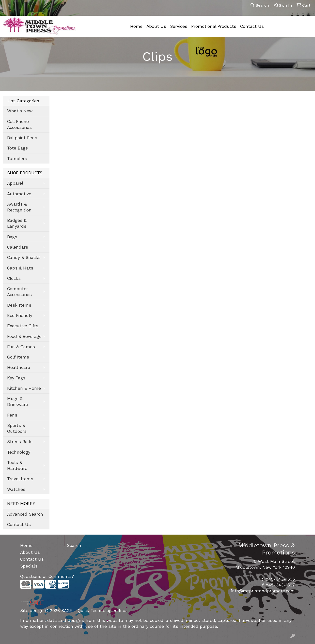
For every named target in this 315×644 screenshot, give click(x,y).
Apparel (15, 183)
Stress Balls (20, 442)
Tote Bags (17, 148)
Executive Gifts (23, 326)
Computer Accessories (19, 292)
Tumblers (17, 159)
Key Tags (16, 378)
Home (136, 26)
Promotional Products (214, 26)
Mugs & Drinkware (18, 402)
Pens (12, 415)
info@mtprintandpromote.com (263, 591)
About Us (156, 26)
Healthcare (19, 367)
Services (179, 26)
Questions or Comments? (47, 576)
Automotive (19, 194)
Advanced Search (25, 514)
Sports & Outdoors (17, 428)
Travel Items (20, 479)
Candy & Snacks (24, 257)
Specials (29, 566)
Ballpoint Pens (22, 138)
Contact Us (252, 26)
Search (260, 5)
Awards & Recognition (19, 207)
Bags (12, 237)
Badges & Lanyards (17, 223)
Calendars (18, 247)
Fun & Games (21, 347)
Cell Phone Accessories (19, 124)
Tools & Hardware (17, 465)
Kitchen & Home (24, 388)
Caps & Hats (20, 268)
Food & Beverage (24, 336)
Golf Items (18, 357)
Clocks (14, 278)
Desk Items (19, 305)
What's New (20, 111)
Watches (16, 489)
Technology (19, 452)
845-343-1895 (280, 579)
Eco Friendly (20, 315)
